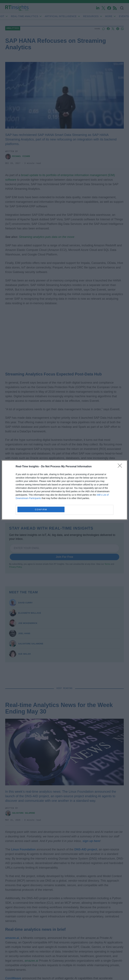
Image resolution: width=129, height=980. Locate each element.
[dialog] (64, 490)
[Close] (121, 467)
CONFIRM (41, 510)
